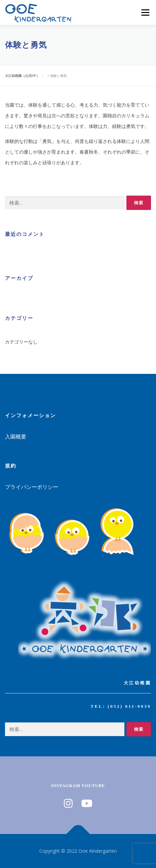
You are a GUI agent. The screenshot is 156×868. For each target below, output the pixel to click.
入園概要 (16, 436)
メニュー (145, 12)
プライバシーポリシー (32, 487)
